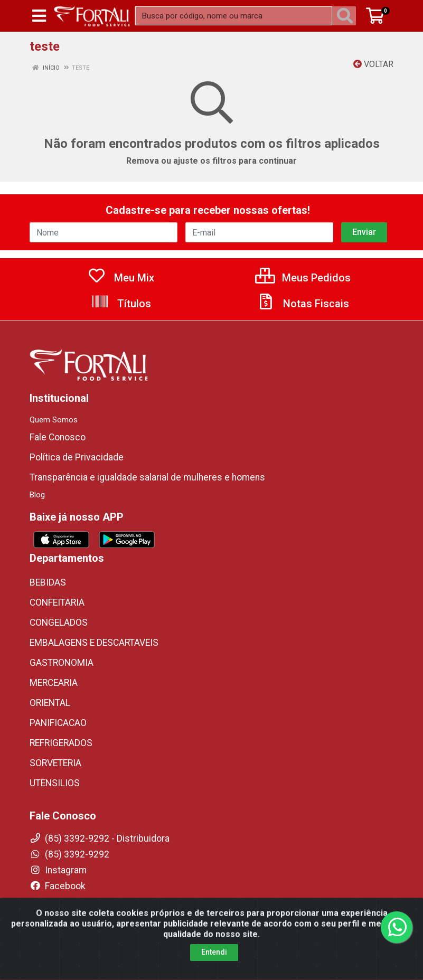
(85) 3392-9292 (69, 854)
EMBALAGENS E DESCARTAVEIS (94, 643)
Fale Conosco (58, 437)
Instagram (58, 870)
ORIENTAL (50, 703)
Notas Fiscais (303, 304)
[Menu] (39, 16)
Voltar (373, 64)
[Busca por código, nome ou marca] (234, 16)
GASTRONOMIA (62, 663)
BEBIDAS (48, 582)
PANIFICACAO (58, 723)
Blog (37, 495)
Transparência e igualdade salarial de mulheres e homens (147, 477)
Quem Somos (54, 420)
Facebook (58, 886)
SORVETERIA (55, 763)
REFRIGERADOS (61, 743)
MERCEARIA (54, 683)
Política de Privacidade (77, 457)
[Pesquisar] (347, 16)
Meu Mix (121, 278)
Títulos (121, 304)
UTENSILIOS (55, 783)
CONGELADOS (59, 623)
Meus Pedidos (303, 278)
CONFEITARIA (57, 602)
